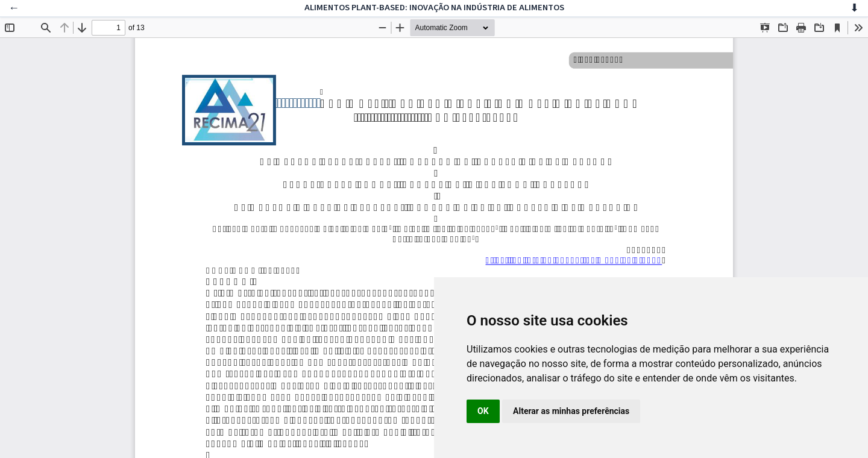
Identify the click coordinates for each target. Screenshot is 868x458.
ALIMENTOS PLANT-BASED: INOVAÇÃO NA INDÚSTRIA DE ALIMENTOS (434, 8)
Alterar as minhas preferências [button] (571, 411)
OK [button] (483, 411)
